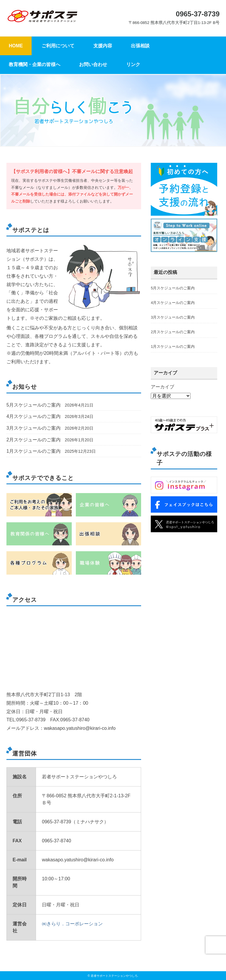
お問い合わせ (93, 64)
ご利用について (58, 46)
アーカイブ (162, 387)
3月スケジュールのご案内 (34, 428)
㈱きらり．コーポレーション (72, 924)
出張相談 (140, 46)
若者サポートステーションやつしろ (114, 976)
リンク (133, 64)
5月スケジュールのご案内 (34, 405)
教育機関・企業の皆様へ (35, 64)
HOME (16, 46)
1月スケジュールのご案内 (34, 451)
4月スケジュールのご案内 (34, 416)
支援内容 (103, 46)
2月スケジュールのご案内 (34, 440)
